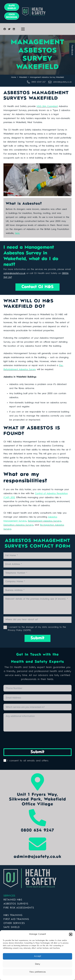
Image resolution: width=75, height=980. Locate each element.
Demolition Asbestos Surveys (18, 525)
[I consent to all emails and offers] (5, 760)
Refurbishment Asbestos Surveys (44, 521)
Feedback (72, 50)
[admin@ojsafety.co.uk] (51, 82)
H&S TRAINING (13, 915)
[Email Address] (37, 564)
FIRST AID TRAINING (16, 919)
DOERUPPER (34, 927)
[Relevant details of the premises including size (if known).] (37, 605)
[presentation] (25, 740)
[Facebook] (5, 29)
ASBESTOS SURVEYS (16, 904)
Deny (38, 964)
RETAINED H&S (13, 900)
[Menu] (23, 29)
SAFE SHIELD (11, 927)
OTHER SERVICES (14, 923)
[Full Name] (37, 556)
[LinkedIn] (14, 29)
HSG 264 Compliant (47, 106)
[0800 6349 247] (29, 82)
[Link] (48, 12)
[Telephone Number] (37, 573)
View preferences (37, 972)
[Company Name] (37, 582)
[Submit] (37, 638)
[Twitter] (9, 29)
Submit (37, 752)
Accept (38, 956)
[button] (71, 934)
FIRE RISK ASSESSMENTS (19, 908)
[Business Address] (37, 590)
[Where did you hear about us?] (37, 620)
